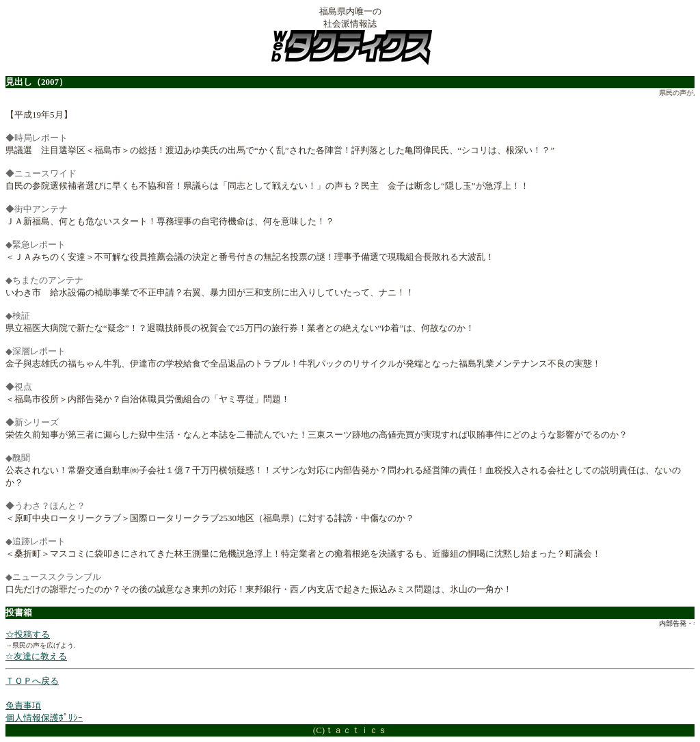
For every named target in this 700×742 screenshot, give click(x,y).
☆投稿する (28, 634)
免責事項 (23, 705)
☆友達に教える (36, 656)
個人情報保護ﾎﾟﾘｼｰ (44, 718)
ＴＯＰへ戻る (32, 681)
